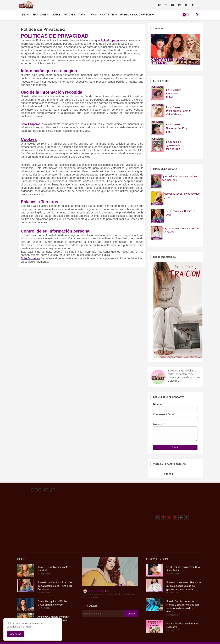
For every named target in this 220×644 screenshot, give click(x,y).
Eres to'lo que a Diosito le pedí (180, 213)
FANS (94, 15)
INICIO (25, 15)
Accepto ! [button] (16, 634)
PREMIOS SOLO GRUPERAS (136, 15)
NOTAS (56, 15)
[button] (197, 15)
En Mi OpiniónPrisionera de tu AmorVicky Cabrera (178, 111)
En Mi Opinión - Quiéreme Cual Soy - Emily (183, 569)
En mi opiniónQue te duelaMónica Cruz (174, 146)
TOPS (82, 15)
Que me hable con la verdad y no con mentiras (180, 178)
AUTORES (69, 15)
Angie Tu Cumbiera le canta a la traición (54, 569)
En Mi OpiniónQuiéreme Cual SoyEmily (177, 128)
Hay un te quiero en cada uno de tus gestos (181, 230)
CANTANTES (107, 15)
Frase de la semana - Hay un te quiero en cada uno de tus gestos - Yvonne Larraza (184, 586)
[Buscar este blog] (103, 614)
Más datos (27, 627)
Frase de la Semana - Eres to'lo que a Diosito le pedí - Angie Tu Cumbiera (55, 586)
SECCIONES (39, 15)
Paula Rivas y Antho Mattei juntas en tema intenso (52, 603)
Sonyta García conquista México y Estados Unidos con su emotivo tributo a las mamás (183, 606)
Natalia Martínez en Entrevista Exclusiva (183, 625)
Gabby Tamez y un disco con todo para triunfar (109, 594)
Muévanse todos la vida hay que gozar (182, 196)
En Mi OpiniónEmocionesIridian (174, 94)
